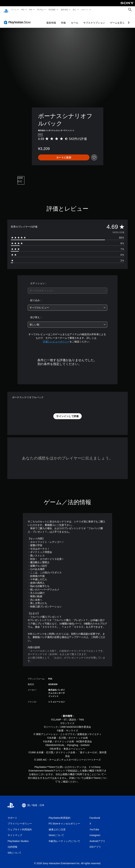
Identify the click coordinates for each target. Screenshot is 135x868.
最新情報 (64, 10)
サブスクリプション (94, 19)
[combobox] (67, 287)
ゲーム (14, 10)
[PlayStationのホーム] (6, 10)
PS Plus (40, 10)
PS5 (23, 10)
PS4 (31, 10)
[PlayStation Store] (18, 19)
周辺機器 (52, 10)
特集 (64, 19)
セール (75, 19)
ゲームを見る (117, 19)
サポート (85, 10)
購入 (75, 10)
